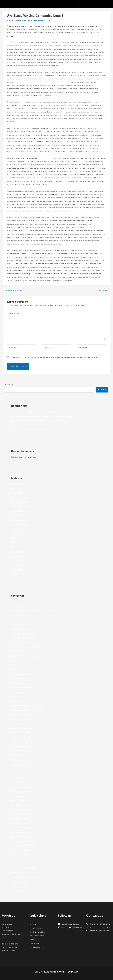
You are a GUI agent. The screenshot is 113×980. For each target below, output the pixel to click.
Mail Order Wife (20, 814)
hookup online (19, 724)
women (15, 886)
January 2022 (19, 507)
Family (14, 697)
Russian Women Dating (24, 859)
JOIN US (35, 943)
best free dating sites (23, 633)
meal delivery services (24, 828)
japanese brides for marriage (28, 764)
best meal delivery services (26, 647)
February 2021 (19, 556)
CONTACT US (37, 947)
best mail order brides (24, 642)
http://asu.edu (46, 158)
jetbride (16, 773)
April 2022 (17, 493)
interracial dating (21, 760)
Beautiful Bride (20, 624)
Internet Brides (20, 755)
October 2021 (19, 520)
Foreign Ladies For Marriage (27, 706)
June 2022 (17, 484)
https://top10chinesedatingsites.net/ (32, 742)
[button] (78, 4)
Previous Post (13, 290)
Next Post (103, 290)
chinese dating (19, 683)
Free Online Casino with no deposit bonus (35, 412)
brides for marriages (23, 674)
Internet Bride (19, 751)
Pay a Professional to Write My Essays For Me (37, 421)
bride (14, 669)
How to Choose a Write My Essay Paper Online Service (42, 416)
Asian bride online (21, 615)
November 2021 (20, 516)
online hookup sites (22, 841)
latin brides (18, 778)
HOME (33, 924)
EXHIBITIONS (37, 936)
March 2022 (18, 497)
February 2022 (19, 502)
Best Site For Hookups (24, 656)
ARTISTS (34, 940)
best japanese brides (23, 638)
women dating (19, 891)
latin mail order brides (24, 787)
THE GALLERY (37, 932)
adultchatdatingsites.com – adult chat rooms (36, 611)
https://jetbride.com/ (23, 737)
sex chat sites (19, 864)
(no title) (16, 425)
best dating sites (21, 629)
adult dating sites (21, 606)
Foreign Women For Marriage (27, 710)
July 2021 (17, 534)
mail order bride (20, 796)
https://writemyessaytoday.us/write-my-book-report (42, 82)
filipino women (19, 701)
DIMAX (75, 972)
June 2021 (17, 538)
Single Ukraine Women (23, 868)
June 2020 (17, 570)
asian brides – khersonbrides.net (30, 620)
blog (14, 665)
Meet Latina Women (22, 832)
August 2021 (18, 529)
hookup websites (20, 733)
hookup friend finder (23, 719)
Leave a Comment (17, 21)
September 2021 (20, 525)
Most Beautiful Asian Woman (27, 837)
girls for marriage (21, 715)
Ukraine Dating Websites (25, 877)
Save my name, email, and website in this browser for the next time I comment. (55, 358)
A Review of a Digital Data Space (29, 430)
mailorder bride (20, 823)
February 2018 (19, 574)
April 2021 (17, 547)
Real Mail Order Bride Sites (27, 850)
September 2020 (20, 565)
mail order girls (20, 810)
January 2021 (19, 561)
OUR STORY (36, 928)
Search (9, 384)
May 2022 (17, 489)
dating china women (22, 692)
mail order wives (20, 819)
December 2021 (20, 511)
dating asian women (22, 687)
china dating (18, 679)
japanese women (20, 769)
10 (13, 602)
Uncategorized (36, 21)
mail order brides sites (24, 805)
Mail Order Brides (21, 801)
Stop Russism (19, 873)
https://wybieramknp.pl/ (24, 746)
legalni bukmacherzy (23, 791)
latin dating (18, 783)
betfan (15, 660)
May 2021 (17, 543)
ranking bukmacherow (23, 846)
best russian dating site (25, 651)
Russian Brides (20, 855)
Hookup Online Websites (25, 728)
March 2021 (18, 552)
